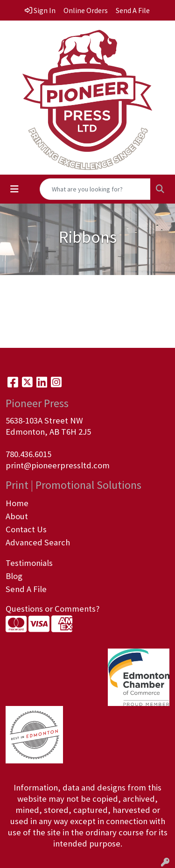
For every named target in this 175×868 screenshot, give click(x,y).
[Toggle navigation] (14, 189)
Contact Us (26, 529)
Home (17, 503)
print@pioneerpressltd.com (58, 465)
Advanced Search (38, 542)
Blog (14, 576)
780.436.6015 (28, 454)
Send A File (26, 589)
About (17, 516)
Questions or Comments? (52, 609)
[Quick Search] (95, 189)
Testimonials (29, 563)
